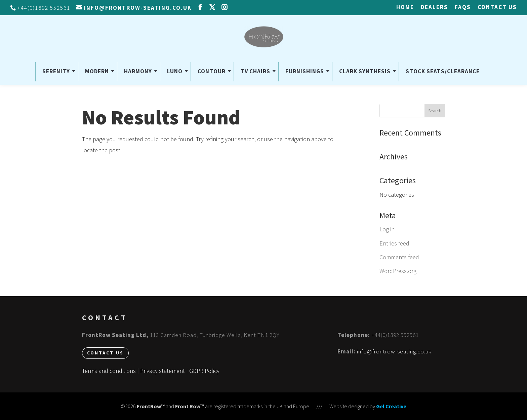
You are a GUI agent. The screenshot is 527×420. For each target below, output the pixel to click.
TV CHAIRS (255, 71)
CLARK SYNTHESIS (365, 71)
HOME (405, 8)
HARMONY (138, 71)
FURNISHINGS (305, 71)
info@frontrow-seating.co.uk (394, 351)
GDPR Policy (204, 371)
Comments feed (399, 257)
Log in (387, 229)
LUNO (175, 71)
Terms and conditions (109, 371)
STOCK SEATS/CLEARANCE (443, 71)
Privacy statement (163, 371)
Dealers (434, 8)
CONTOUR (212, 71)
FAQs (463, 8)
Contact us (497, 8)
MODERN (97, 71)
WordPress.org (398, 271)
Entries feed (394, 243)
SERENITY (56, 71)
